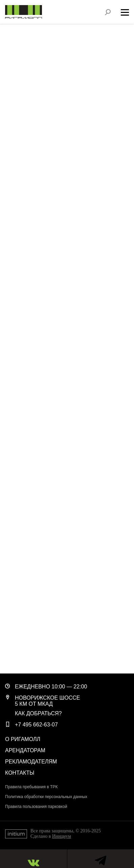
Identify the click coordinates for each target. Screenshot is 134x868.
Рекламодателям (31, 762)
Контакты (20, 773)
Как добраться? (38, 713)
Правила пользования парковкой (36, 807)
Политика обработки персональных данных (46, 797)
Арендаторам (25, 750)
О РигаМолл (23, 739)
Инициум (62, 836)
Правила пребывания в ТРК (31, 787)
